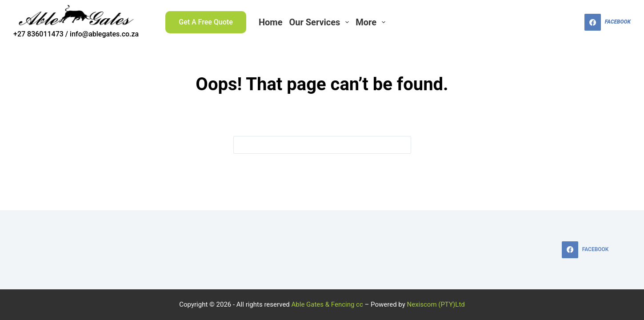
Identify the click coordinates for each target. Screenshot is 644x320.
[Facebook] (608, 22)
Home (271, 22)
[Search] (572, 22)
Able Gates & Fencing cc (327, 304)
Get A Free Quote (206, 22)
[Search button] (402, 145)
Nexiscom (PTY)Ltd (436, 304)
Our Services (320, 22)
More (372, 22)
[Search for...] (313, 145)
